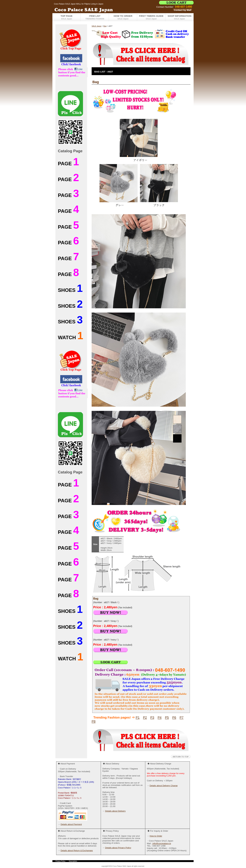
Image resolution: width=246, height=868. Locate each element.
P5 (167, 717)
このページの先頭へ (181, 757)
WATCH (71, 337)
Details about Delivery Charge (164, 786)
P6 (174, 717)
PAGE (68, 164)
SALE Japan (96, 26)
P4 (160, 717)
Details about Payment (71, 824)
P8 (94, 721)
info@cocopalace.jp (161, 843)
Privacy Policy (60, 861)
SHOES (70, 290)
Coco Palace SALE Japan (92, 9)
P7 (182, 717)
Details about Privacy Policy (118, 848)
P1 (138, 717)
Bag (105, 26)
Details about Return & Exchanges (77, 851)
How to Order (156, 836)
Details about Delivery (115, 811)
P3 (152, 717)
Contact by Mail (183, 10)
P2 (145, 717)
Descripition (73, 861)
